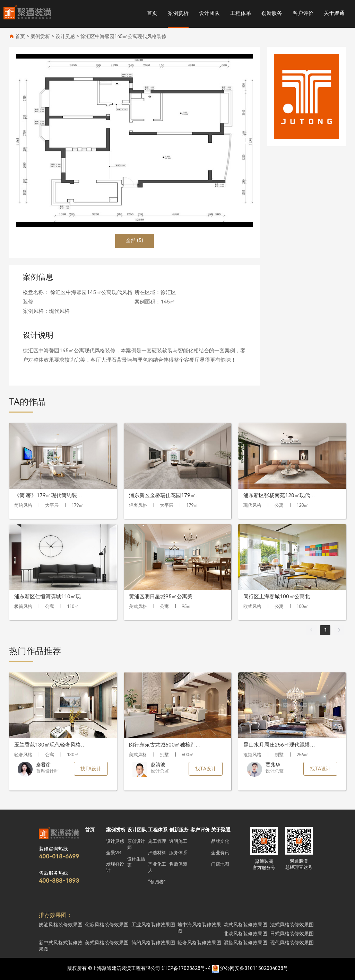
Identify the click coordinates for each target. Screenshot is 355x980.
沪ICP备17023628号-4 (186, 968)
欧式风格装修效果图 (245, 925)
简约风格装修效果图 (153, 943)
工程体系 (241, 13)
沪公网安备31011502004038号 (254, 968)
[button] (245, 140)
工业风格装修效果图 (153, 925)
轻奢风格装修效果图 (199, 943)
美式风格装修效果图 (107, 943)
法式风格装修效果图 (292, 925)
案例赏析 (178, 13)
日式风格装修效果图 (292, 934)
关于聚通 (334, 13)
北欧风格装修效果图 (245, 934)
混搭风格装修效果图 (245, 943)
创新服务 (272, 13)
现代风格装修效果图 (292, 943)
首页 (152, 13)
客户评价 (303, 13)
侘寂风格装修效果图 (107, 925)
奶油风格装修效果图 (61, 925)
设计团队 (209, 13)
